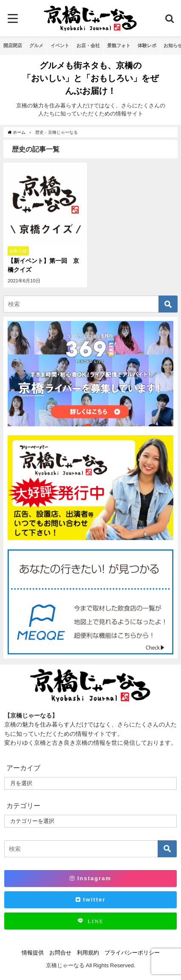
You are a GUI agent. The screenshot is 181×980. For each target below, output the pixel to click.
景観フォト (119, 45)
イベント (60, 45)
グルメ (36, 45)
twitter (91, 900)
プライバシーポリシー (132, 953)
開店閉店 (13, 45)
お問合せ (60, 953)
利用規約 (88, 953)
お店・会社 (88, 45)
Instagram (90, 878)
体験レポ (147, 45)
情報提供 (33, 953)
